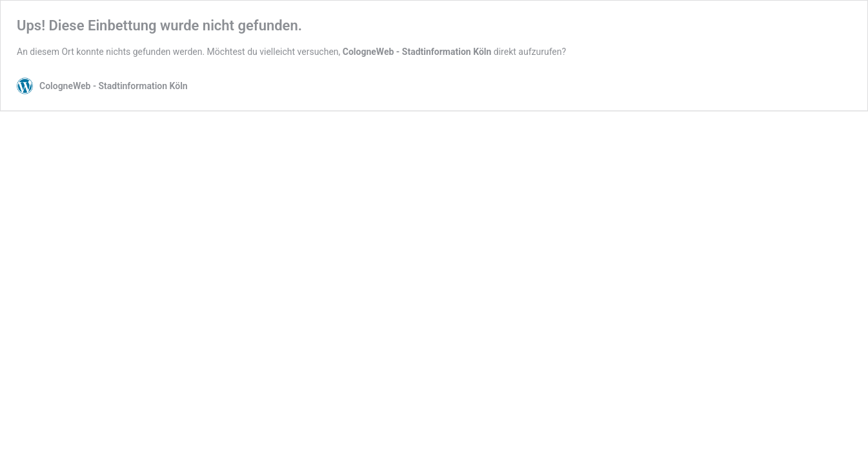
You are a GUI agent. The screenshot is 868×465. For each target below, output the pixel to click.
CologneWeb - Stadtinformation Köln (417, 52)
